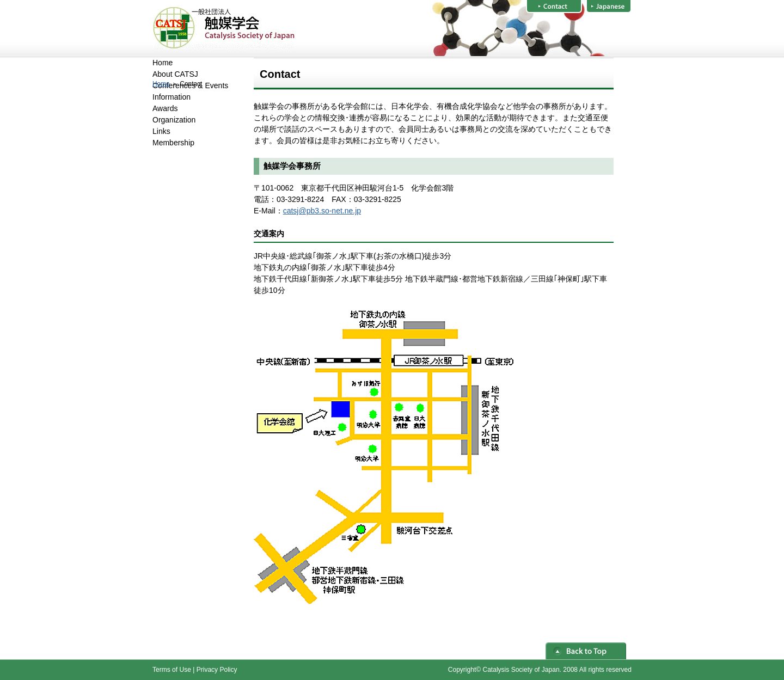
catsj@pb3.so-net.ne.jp (322, 211)
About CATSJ (175, 74)
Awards (165, 108)
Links (161, 131)
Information (171, 97)
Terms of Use (172, 670)
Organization (174, 120)
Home (161, 84)
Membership (173, 143)
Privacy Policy (217, 670)
